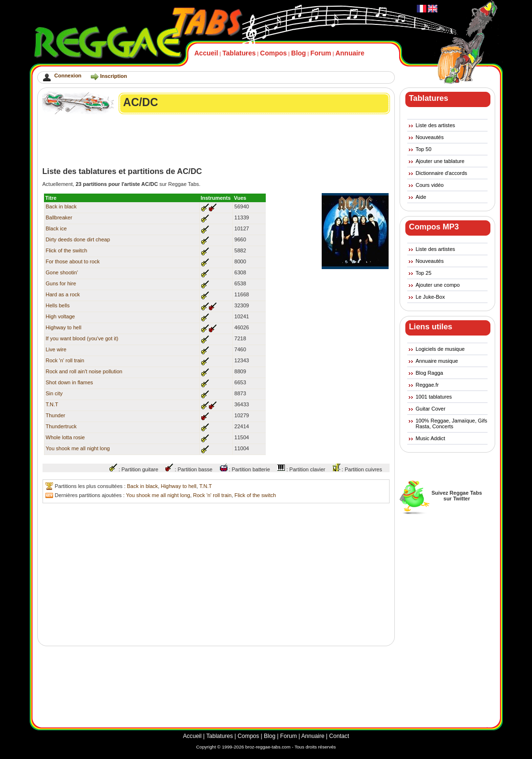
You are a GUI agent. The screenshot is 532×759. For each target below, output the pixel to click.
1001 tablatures (434, 397)
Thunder (56, 415)
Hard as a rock (63, 294)
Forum (321, 53)
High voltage (60, 316)
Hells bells (58, 305)
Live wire (56, 349)
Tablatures (239, 53)
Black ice (56, 228)
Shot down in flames (70, 382)
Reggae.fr (427, 385)
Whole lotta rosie (65, 437)
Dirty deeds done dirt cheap (78, 239)
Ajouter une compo (438, 285)
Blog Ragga (430, 373)
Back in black (61, 206)
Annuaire (350, 53)
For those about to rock (73, 261)
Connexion (68, 76)
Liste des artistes (436, 125)
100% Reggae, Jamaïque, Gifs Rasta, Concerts (452, 423)
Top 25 (424, 273)
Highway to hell (64, 327)
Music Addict (431, 438)
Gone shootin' (62, 272)
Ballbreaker (59, 217)
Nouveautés (430, 137)
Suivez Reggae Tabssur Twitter (457, 496)
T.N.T (52, 404)
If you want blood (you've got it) (82, 338)
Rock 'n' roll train (65, 360)
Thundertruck (61, 426)
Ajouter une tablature (440, 161)
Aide (421, 197)
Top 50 (424, 149)
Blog (299, 53)
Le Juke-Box (430, 297)
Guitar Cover (431, 409)
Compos (273, 53)
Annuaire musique (437, 361)
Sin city (54, 393)
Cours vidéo (430, 185)
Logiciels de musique (440, 349)
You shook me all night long (78, 448)
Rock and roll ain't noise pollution (84, 371)
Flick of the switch (67, 250)
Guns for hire (61, 283)
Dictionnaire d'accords (442, 173)
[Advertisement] (217, 141)
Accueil (206, 53)
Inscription (113, 76)
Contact (339, 736)
